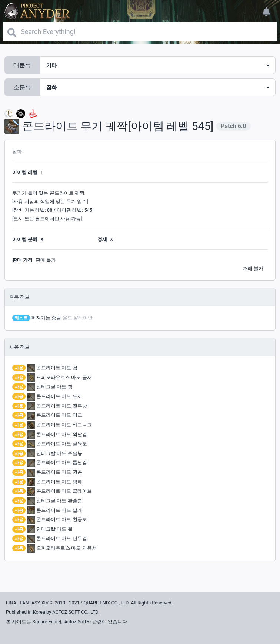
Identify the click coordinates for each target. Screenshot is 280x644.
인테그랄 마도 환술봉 (55, 501)
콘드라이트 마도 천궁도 (57, 519)
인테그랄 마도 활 (50, 529)
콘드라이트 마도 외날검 (57, 434)
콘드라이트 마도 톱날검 (57, 462)
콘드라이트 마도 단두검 (57, 538)
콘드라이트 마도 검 (52, 368)
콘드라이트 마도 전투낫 (57, 406)
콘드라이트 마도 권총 (55, 472)
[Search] (140, 32)
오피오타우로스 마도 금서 (59, 377)
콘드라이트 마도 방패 (55, 482)
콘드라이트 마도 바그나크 (59, 425)
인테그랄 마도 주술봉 (55, 453)
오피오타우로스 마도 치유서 (62, 548)
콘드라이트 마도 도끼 (55, 396)
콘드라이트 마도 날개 (55, 510)
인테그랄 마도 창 (50, 387)
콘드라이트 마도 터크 (55, 415)
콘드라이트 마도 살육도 (57, 444)
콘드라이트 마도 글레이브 (59, 491)
